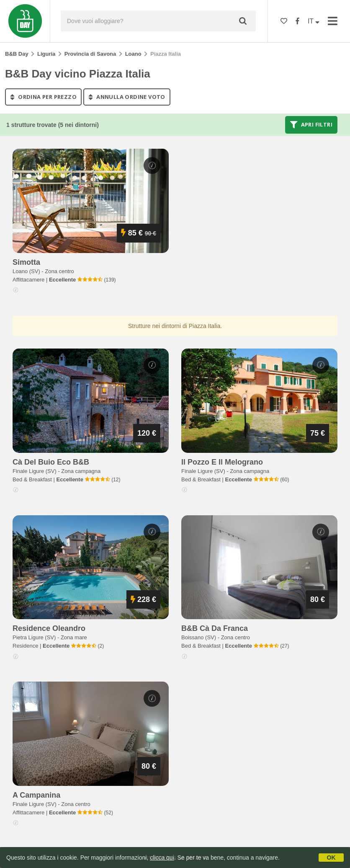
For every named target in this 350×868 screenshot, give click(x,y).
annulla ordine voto (127, 97)
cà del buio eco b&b (51, 462)
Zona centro (59, 271)
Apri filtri (311, 125)
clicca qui (162, 858)
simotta (26, 262)
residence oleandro (49, 628)
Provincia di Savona (90, 54)
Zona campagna (81, 471)
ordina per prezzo (43, 97)
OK (331, 858)
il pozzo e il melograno (222, 462)
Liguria (46, 54)
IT (314, 21)
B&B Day (17, 54)
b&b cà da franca (215, 628)
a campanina (36, 795)
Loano (133, 54)
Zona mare (74, 637)
